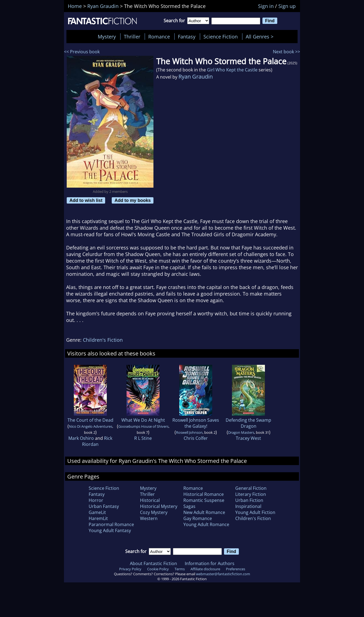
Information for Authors (210, 563)
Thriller (132, 37)
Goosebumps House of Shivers (143, 426)
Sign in (266, 6)
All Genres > (261, 37)
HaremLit (98, 518)
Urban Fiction (249, 500)
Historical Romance (204, 494)
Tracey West (248, 438)
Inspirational (248, 506)
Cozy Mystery (154, 512)
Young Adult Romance (206, 524)
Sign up (287, 6)
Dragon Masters (241, 432)
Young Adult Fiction (255, 512)
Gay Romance (198, 518)
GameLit (97, 512)
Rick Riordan (97, 441)
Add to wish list (86, 200)
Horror (96, 500)
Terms (180, 569)
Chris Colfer (196, 438)
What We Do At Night (143, 420)
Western (149, 518)
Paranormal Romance (111, 524)
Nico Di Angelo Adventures (91, 426)
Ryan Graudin (196, 77)
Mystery (107, 37)
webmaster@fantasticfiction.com (223, 574)
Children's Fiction (103, 340)
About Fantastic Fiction (153, 563)
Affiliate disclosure (205, 569)
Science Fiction (221, 37)
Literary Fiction (251, 494)
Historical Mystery (159, 506)
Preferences (236, 569)
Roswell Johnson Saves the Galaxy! (196, 423)
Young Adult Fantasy (110, 530)
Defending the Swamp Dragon (248, 423)
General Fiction (251, 488)
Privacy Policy (130, 569)
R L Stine (143, 438)
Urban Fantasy (104, 506)
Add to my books (133, 200)
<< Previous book (82, 52)
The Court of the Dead (90, 420)
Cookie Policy (158, 569)
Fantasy (187, 37)
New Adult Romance (204, 512)
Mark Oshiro (81, 438)
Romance (159, 37)
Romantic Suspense (204, 500)
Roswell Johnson (189, 432)
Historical (150, 500)
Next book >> (286, 52)
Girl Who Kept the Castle (232, 70)
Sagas (189, 506)
